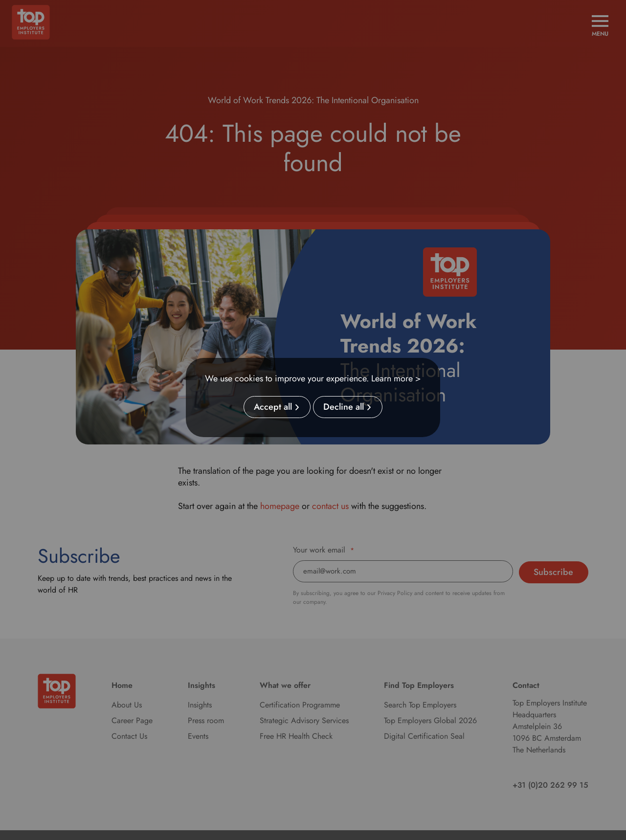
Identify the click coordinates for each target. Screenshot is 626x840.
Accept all (273, 407)
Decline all (344, 407)
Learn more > (396, 378)
